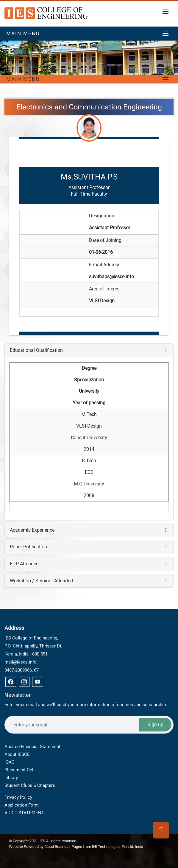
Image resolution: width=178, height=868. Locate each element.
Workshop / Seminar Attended (41, 581)
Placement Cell (19, 738)
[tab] (89, 350)
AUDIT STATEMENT (24, 797)
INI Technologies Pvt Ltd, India (118, 843)
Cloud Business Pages (63, 843)
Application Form (22, 789)
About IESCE (17, 722)
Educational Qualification (36, 350)
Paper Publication (28, 547)
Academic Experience (32, 530)
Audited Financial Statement (32, 715)
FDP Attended (24, 564)
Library (11, 746)
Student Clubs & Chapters (30, 753)
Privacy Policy (18, 782)
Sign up (155, 690)
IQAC (10, 730)
